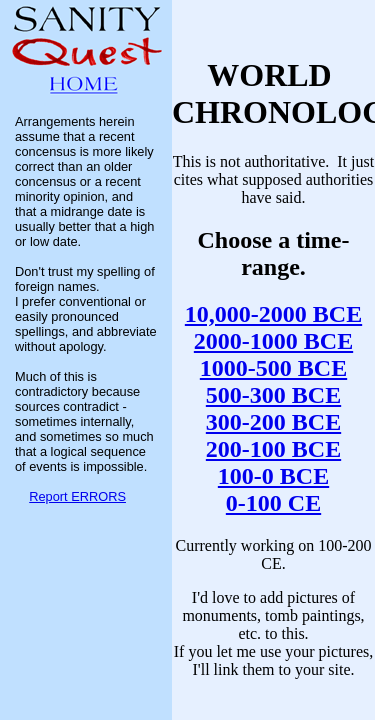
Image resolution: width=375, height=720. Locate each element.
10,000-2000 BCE (273, 314)
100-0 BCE (273, 476)
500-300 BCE (273, 395)
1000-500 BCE (273, 368)
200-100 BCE (273, 449)
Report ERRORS (77, 496)
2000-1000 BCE (273, 341)
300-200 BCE (273, 422)
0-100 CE (273, 503)
